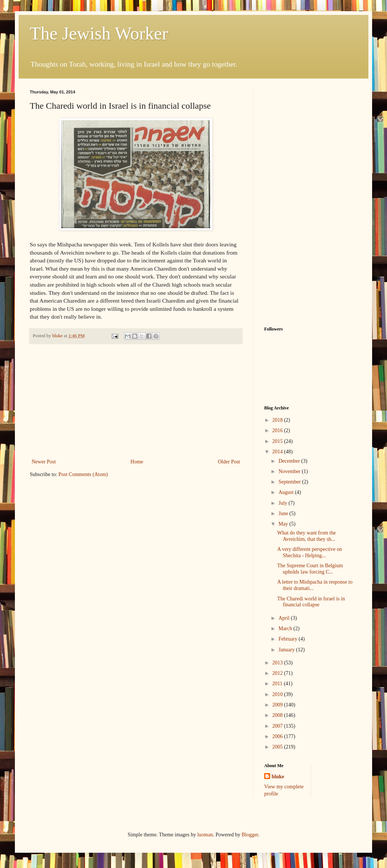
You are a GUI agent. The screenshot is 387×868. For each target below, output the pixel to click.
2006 (278, 736)
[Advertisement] (136, 401)
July (283, 503)
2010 (278, 694)
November (290, 471)
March (286, 628)
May (284, 524)
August (287, 492)
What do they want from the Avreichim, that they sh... (306, 536)
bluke (278, 777)
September (290, 482)
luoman (205, 835)
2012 (278, 673)
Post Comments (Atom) (83, 474)
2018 (278, 420)
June (284, 513)
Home (137, 462)
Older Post (229, 462)
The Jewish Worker (99, 33)
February (288, 639)
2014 (278, 452)
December (290, 461)
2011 (278, 684)
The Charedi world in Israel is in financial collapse (311, 602)
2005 (278, 747)
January (287, 650)
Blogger (250, 835)
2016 (278, 430)
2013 (278, 663)
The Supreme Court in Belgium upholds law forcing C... (310, 569)
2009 (278, 705)
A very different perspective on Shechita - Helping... (310, 552)
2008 (278, 715)
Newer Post (44, 462)
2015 (278, 441)
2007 (278, 726)
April (284, 618)
